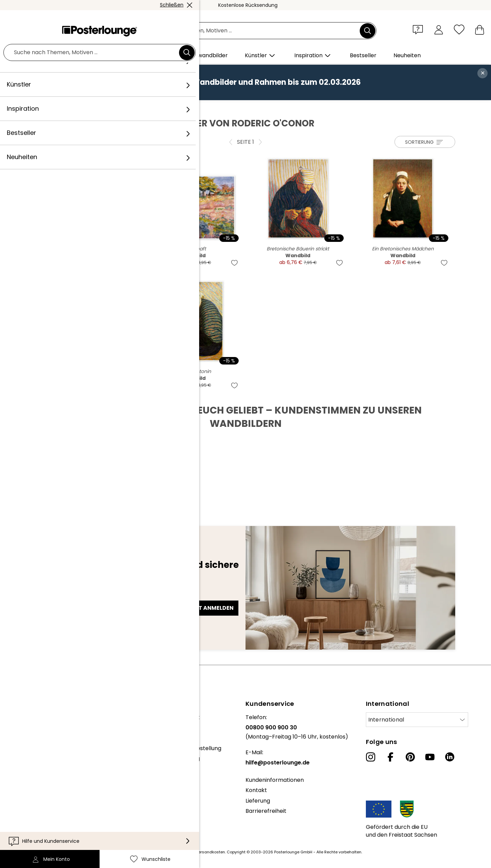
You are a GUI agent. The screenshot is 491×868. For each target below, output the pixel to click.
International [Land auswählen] (386, 720)
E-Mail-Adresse (62, 596)
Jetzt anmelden (209, 608)
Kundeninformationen (275, 780)
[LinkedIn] (450, 757)
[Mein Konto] (439, 29)
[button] (419, 29)
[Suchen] (368, 31)
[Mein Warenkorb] (480, 29)
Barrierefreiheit (266, 811)
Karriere (16, 738)
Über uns (17, 717)
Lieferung (258, 801)
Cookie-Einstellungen (34, 824)
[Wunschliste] (459, 29)
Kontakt (256, 790)
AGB (11, 803)
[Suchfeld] (253, 31)
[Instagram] (371, 757)
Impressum (20, 834)
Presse (14, 765)
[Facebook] (390, 757)
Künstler (88, 107)
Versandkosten (210, 852)
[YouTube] (430, 757)
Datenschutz (22, 814)
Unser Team (21, 727)
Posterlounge (55, 107)
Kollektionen (22, 748)
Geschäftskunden (29, 776)
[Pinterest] (410, 757)
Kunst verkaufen (27, 786)
